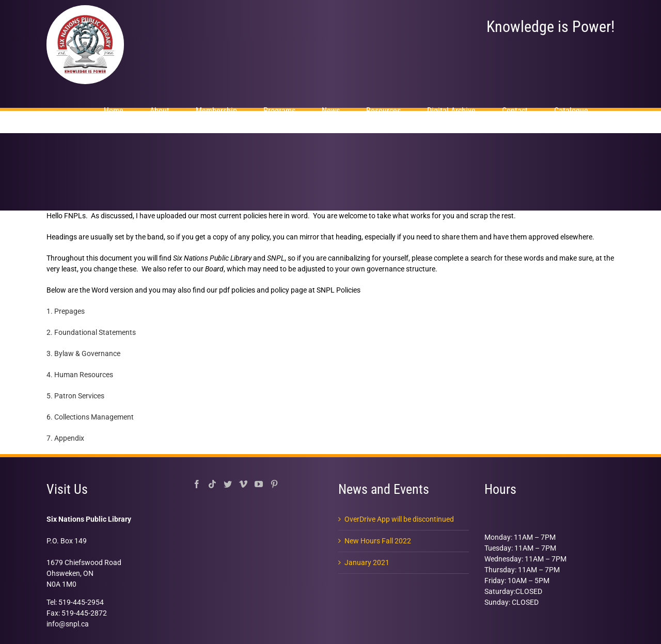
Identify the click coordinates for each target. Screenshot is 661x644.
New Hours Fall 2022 (378, 541)
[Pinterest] (274, 484)
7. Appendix (65, 438)
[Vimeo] (243, 484)
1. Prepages (66, 311)
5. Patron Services (75, 396)
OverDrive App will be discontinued (399, 519)
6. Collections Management (90, 417)
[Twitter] (228, 484)
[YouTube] (259, 484)
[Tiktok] (212, 484)
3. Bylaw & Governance (83, 353)
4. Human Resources (80, 375)
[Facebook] (197, 484)
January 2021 (367, 562)
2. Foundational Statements (91, 332)
